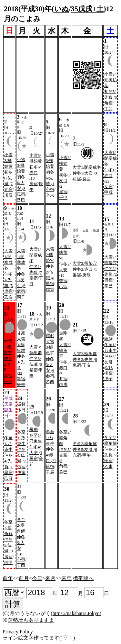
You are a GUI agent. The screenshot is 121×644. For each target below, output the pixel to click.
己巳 (21, 200)
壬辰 (50, 472)
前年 (8, 578)
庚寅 (21, 473)
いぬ (62, 9)
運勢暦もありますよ (31, 620)
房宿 (34, 184)
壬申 (63, 197)
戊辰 (8, 195)
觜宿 (34, 370)
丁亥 (86, 365)
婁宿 (77, 275)
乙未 (108, 466)
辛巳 (108, 286)
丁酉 (21, 565)
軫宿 (50, 466)
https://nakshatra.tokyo (76, 613)
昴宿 (8, 376)
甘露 (21, 333)
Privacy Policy (18, 632)
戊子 (108, 379)
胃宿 (108, 280)
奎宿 (63, 281)
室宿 (34, 278)
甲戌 (108, 192)
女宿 (108, 187)
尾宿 (63, 192)
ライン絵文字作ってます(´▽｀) (39, 638)
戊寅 (50, 289)
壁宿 (50, 284)
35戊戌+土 (87, 9)
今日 (37, 578)
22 (107, 181)
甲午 (86, 455)
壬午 (8, 382)
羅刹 (50, 336)
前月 (24, 578)
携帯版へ (83, 578)
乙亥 (8, 297)
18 (32, 178)
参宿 (50, 376)
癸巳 (63, 472)
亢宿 (8, 189)
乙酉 (50, 382)
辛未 (50, 195)
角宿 (108, 103)
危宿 (21, 291)
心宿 (50, 189)
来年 (66, 578)
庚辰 (86, 275)
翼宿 (34, 458)
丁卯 (108, 109)
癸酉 (86, 179)
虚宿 (8, 291)
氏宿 (21, 194)
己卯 (63, 286)
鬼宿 (77, 365)
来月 (50, 578)
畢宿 (21, 379)
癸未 (21, 385)
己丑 (8, 478)
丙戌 (63, 385)
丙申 (8, 563)
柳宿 (108, 373)
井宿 (63, 379)
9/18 (109, 367)
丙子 (21, 297)
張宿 (21, 467)
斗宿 (77, 179)
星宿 (8, 473)
